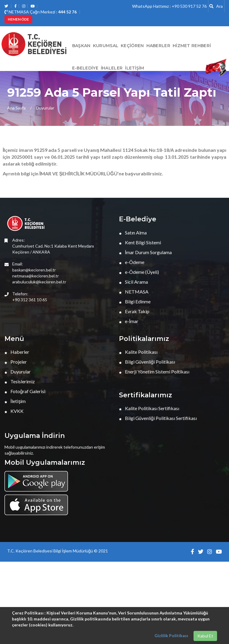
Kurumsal (106, 46)
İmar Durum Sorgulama (145, 252)
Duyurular (45, 108)
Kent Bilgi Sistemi (140, 242)
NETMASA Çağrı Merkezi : (41, 12)
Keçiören (132, 46)
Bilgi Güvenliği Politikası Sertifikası (158, 418)
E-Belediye (85, 68)
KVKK (14, 411)
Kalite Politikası (138, 352)
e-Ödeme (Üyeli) (139, 272)
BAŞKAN (81, 46)
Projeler (16, 362)
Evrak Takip (134, 311)
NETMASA (134, 292)
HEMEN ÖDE (18, 19)
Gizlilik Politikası (171, 635)
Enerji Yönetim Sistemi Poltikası (154, 372)
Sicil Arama (133, 282)
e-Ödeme (132, 262)
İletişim (134, 68)
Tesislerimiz (20, 381)
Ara (216, 6)
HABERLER (158, 46)
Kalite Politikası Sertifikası (149, 408)
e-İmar (129, 321)
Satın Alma (133, 233)
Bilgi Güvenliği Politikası (147, 362)
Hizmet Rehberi (192, 46)
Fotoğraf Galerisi (25, 391)
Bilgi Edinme (135, 301)
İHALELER (112, 68)
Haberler (17, 352)
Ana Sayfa (16, 108)
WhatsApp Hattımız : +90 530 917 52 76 (169, 6)
